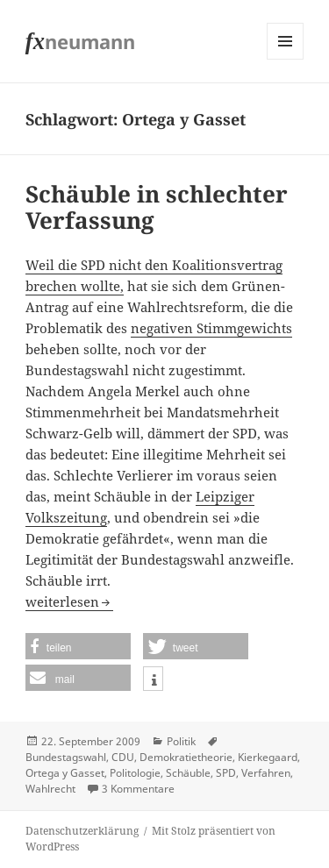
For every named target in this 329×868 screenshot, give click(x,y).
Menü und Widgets (286, 59)
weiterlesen (69, 601)
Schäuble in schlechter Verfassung (157, 207)
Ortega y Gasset (65, 773)
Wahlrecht (50, 789)
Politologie (135, 773)
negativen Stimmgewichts (211, 328)
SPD (226, 773)
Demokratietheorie (186, 757)
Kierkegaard (268, 757)
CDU (123, 757)
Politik (181, 741)
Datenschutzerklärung (82, 831)
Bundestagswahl (66, 757)
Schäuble (188, 773)
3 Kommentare (138, 789)
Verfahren (266, 773)
